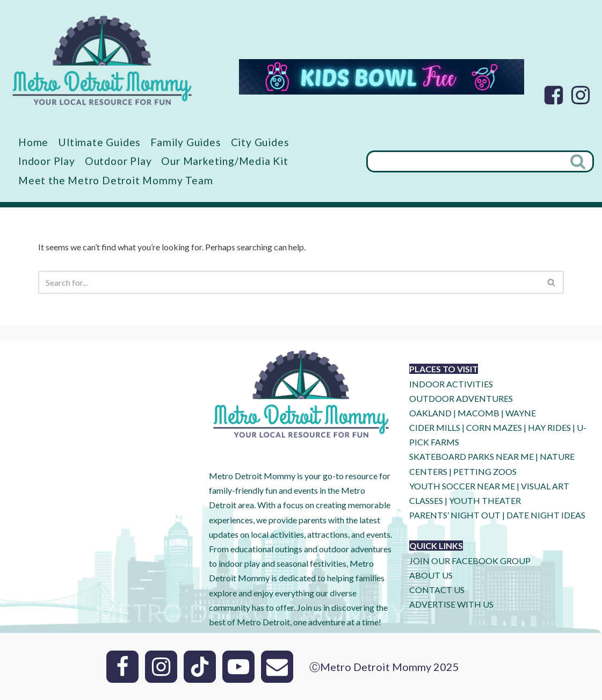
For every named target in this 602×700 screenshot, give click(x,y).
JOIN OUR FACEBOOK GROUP (470, 561)
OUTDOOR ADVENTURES (461, 398)
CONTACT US (437, 590)
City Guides (260, 142)
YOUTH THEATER (485, 500)
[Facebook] (554, 95)
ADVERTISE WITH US (451, 604)
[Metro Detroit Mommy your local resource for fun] (102, 60)
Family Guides (186, 142)
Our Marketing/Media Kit (224, 161)
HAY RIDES (549, 427)
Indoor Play (47, 161)
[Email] (277, 667)
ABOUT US (431, 575)
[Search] (465, 161)
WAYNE (521, 413)
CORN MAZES (494, 427)
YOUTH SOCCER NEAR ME (462, 486)
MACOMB (478, 413)
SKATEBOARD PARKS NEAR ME (472, 456)
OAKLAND (430, 413)
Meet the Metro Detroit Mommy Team (115, 180)
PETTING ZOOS (485, 471)
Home (33, 142)
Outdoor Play (118, 161)
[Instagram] (581, 95)
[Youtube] (238, 667)
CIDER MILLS (435, 427)
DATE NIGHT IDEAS (546, 515)
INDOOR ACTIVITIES (451, 384)
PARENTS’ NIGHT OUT (455, 515)
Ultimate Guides (99, 142)
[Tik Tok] (200, 667)
